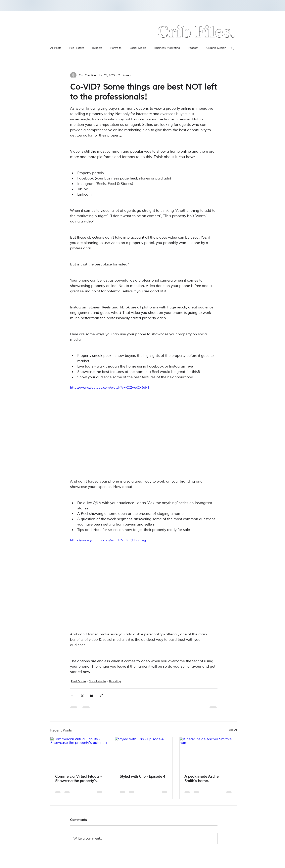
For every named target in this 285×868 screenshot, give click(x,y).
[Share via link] (101, 695)
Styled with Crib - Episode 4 (142, 776)
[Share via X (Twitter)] (82, 695)
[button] (232, 48)
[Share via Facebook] (72, 695)
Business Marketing (167, 48)
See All (233, 730)
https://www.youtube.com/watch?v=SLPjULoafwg (108, 540)
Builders (97, 48)
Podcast (193, 48)
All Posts (56, 48)
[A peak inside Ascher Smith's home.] (208, 753)
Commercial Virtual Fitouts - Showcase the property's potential (78, 779)
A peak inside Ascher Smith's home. (202, 779)
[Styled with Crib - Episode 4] (144, 753)
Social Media (138, 48)
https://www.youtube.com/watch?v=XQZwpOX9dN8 (110, 388)
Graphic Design (216, 48)
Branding (115, 681)
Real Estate (77, 48)
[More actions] (215, 75)
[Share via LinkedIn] (92, 695)
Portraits (116, 48)
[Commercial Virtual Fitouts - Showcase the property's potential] (79, 753)
